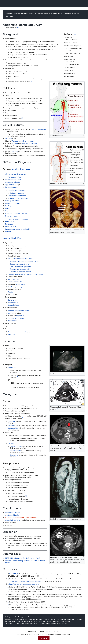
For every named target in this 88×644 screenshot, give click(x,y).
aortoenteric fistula (30, 144)
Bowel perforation (12, 201)
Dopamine (14, 455)
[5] (18, 377)
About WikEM (45, 631)
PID (9, 326)
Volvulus (8, 232)
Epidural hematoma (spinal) (21, 272)
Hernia (8, 208)
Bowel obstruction (12, 187)
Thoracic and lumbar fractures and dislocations (26, 274)
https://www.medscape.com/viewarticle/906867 (26, 581)
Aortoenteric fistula (13, 512)
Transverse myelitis (15, 282)
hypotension (42, 129)
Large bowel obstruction (17, 190)
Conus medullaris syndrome (21, 267)
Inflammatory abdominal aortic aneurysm (21, 518)
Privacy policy (31, 631)
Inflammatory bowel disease (16, 213)
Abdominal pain (21, 169)
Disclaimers (58, 631)
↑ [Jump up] (8, 579)
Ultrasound (12, 368)
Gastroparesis (11, 206)
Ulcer (10, 313)
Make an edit (49, 13)
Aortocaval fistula (14, 177)
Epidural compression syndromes (20, 258)
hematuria (14, 151)
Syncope (9, 138)
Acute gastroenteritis (13, 180)
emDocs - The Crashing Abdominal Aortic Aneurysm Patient (25, 562)
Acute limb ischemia (13, 520)
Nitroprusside (13, 428)
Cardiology (19, 617)
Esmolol (11, 426)
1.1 (13, 573)
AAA (19, 28)
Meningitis (11, 334)
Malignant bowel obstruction (18, 198)
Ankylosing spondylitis (16, 287)
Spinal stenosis (13, 279)
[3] (57, 409)
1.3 (17, 573)
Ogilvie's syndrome (17, 193)
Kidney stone (12, 300)
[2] (22, 118)
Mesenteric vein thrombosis (18, 219)
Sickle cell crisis (11, 227)
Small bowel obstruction (17, 196)
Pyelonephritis (13, 303)
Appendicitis (10, 185)
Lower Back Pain (13, 238)
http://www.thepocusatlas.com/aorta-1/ (24, 584)
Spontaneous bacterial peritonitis (18, 229)
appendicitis (21, 316)
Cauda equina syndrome (19, 264)
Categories (9, 617)
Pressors (11, 443)
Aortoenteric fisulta (13, 182)
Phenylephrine (15, 451)
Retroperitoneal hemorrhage (23, 141)
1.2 (15, 573)
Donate (44, 638)
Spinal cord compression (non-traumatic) (26, 261)
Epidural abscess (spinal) (19, 269)
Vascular (27, 617)
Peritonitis (9, 224)
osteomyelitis (20, 284)
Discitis (10, 292)
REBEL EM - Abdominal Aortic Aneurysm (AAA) (23, 558)
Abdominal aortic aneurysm (16, 174)
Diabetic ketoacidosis (13, 203)
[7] (35, 440)
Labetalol (11, 421)
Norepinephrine (16, 446)
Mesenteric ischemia (13, 216)
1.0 (10, 573)
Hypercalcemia (11, 211)
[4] (18, 372)
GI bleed (15, 144)
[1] (30, 63)
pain (33, 129)
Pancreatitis (10, 221)
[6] (22, 418)
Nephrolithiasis (13, 305)
